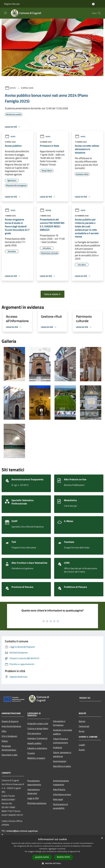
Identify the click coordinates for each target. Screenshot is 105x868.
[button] (52, 863)
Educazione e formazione (59, 723)
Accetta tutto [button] (42, 857)
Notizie (46, 210)
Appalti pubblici (34, 743)
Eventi (82, 750)
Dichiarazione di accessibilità (60, 806)
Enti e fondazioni (9, 736)
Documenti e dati (10, 755)
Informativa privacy (62, 794)
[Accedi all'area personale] (93, 4)
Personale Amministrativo (9, 748)
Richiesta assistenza (37, 803)
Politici (5, 741)
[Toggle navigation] (5, 13)
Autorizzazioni (60, 761)
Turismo (31, 753)
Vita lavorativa (34, 733)
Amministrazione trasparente (61, 783)
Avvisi (13, 88)
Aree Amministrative (11, 726)
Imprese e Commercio (37, 738)
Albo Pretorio (59, 789)
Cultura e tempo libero (38, 728)
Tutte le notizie (52, 294)
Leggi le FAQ (33, 798)
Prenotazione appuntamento (34, 783)
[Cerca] (99, 13)
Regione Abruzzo (12, 4)
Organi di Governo (10, 721)
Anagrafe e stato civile (38, 723)
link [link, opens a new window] (79, 851)
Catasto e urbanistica (37, 748)
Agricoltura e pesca (62, 766)
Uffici (4, 731)
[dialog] (52, 852)
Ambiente (58, 747)
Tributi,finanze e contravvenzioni (61, 741)
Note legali (58, 799)
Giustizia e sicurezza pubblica (62, 732)
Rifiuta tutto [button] (64, 857)
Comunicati (84, 726)
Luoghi (82, 745)
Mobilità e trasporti (36, 758)
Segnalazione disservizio (33, 791)
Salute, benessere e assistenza (62, 754)
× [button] (102, 838)
